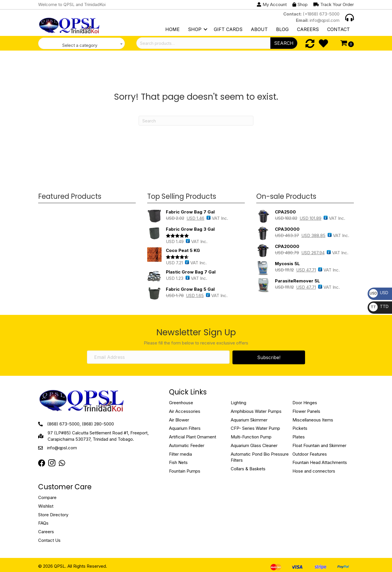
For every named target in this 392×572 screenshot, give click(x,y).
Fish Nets (178, 462)
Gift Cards (228, 29)
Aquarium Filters (185, 428)
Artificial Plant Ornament (193, 437)
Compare (47, 497)
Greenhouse (181, 403)
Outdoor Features (310, 454)
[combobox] (81, 43)
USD (379, 293)
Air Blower (179, 420)
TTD (379, 306)
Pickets (300, 428)
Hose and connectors (314, 471)
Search (284, 43)
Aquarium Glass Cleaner (254, 445)
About (259, 29)
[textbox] (81, 46)
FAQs (43, 523)
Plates (299, 437)
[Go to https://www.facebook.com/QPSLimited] (42, 463)
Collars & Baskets (248, 469)
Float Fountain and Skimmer (319, 445)
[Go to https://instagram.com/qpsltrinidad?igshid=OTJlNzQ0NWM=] (52, 464)
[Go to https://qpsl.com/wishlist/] (323, 44)
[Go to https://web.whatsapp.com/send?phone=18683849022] (62, 463)
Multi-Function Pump (251, 437)
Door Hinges (305, 403)
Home (172, 29)
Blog (282, 29)
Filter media (181, 454)
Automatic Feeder (187, 445)
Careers (308, 29)
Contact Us (49, 540)
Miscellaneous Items (313, 420)
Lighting (238, 403)
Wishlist (46, 506)
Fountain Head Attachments (320, 462)
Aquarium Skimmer (249, 420)
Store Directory (53, 515)
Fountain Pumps (185, 471)
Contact (338, 29)
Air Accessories (185, 411)
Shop (195, 29)
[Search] (196, 121)
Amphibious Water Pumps (256, 411)
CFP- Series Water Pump (255, 428)
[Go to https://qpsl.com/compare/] (310, 44)
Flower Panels (306, 411)
